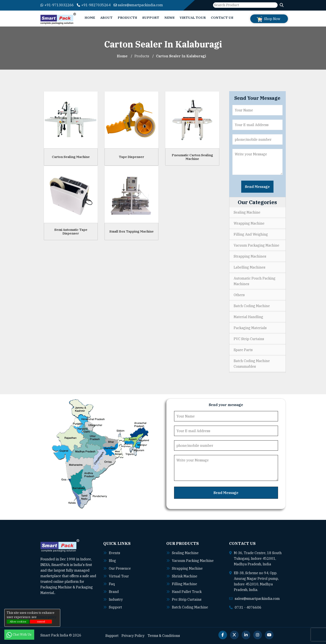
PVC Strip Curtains (249, 339)
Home (90, 18)
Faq (112, 584)
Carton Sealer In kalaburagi (181, 56)
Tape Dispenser (131, 157)
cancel (41, 621)
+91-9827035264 (94, 5)
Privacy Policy (133, 636)
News (169, 18)
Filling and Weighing (251, 234)
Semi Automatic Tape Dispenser (71, 231)
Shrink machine (185, 576)
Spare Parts (243, 350)
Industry (116, 599)
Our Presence (120, 568)
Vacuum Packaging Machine (256, 245)
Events (114, 553)
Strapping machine (187, 568)
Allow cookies (18, 621)
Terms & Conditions (164, 636)
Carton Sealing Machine (71, 157)
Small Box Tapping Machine (131, 231)
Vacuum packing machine (193, 561)
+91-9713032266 (57, 5)
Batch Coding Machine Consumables (252, 364)
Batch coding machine (190, 607)
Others (239, 295)
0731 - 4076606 (248, 607)
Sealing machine (185, 553)
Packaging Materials (250, 328)
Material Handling (248, 317)
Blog (112, 561)
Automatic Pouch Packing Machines (255, 281)
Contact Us (222, 18)
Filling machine (185, 584)
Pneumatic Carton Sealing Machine (192, 157)
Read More (66, 593)
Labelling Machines (250, 267)
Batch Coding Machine (252, 306)
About (106, 18)
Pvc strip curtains (187, 599)
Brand (114, 592)
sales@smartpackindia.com (138, 5)
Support (151, 18)
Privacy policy (46, 617)
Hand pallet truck (187, 592)
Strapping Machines (250, 256)
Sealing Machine (247, 212)
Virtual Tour (193, 18)
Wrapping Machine (249, 223)
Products (127, 18)
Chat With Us (19, 635)
